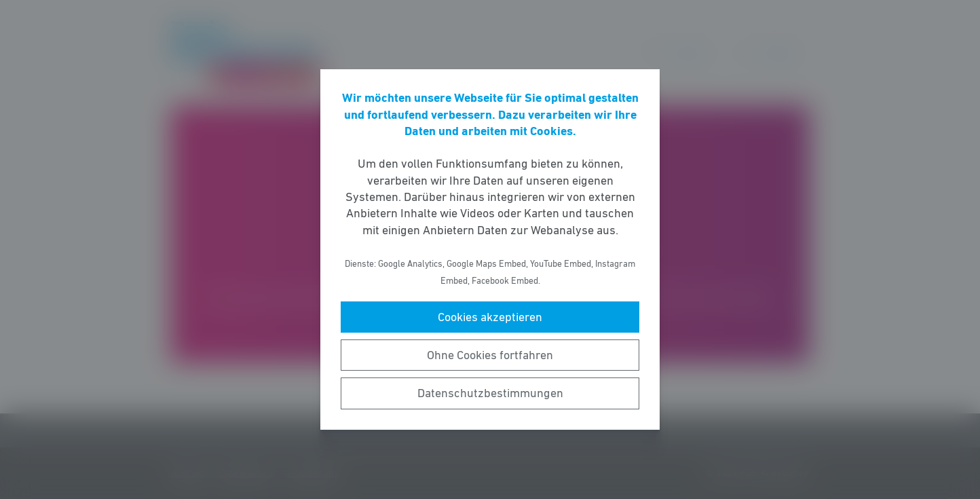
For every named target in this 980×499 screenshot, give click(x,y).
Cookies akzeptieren (490, 317)
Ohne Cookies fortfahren (490, 355)
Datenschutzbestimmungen (490, 393)
